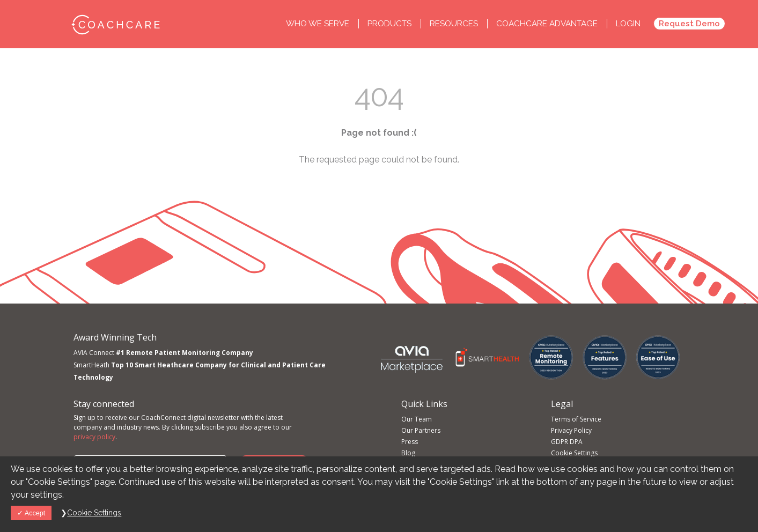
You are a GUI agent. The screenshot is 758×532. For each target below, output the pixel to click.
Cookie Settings (574, 453)
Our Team (417, 419)
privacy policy (94, 437)
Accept (31, 513)
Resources (455, 24)
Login (628, 24)
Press (410, 442)
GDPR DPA (567, 442)
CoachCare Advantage (547, 24)
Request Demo (689, 24)
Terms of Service (576, 419)
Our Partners (421, 430)
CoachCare (115, 24)
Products (391, 24)
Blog (408, 453)
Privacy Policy (571, 430)
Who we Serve (319, 24)
